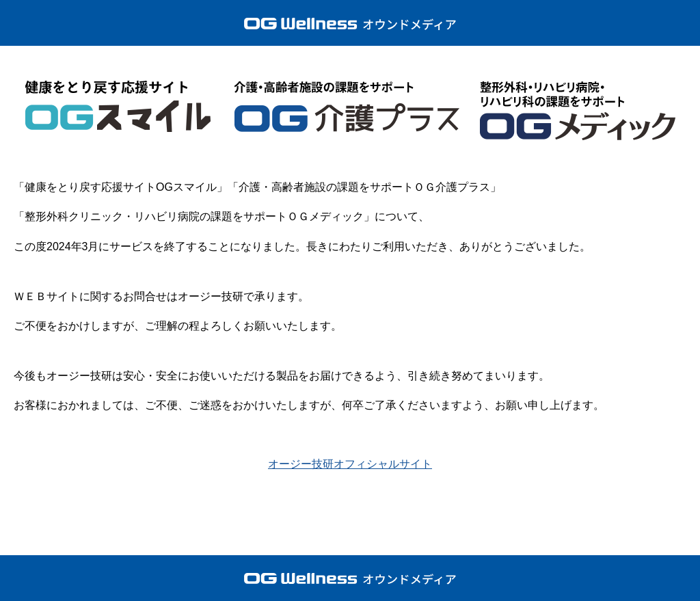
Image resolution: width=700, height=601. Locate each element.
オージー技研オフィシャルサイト (350, 464)
